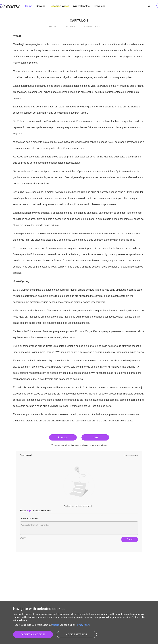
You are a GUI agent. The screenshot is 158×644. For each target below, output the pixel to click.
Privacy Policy (83, 625)
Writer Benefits (81, 6)
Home (29, 6)
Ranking (41, 6)
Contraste (52, 26)
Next (95, 438)
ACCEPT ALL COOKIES (33, 635)
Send (130, 539)
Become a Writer (59, 6)
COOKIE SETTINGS (77, 635)
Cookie (56, 625)
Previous (63, 438)
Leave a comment (131, 455)
